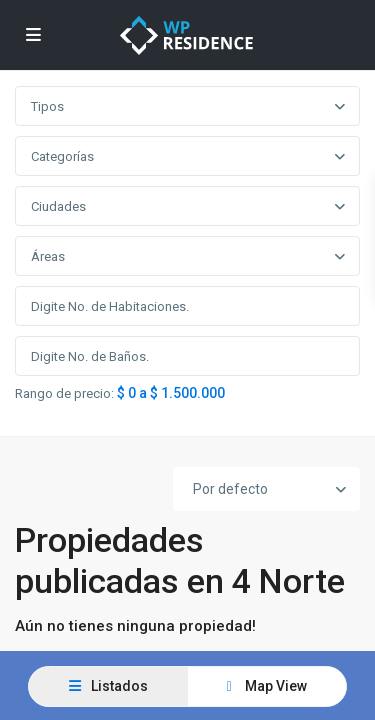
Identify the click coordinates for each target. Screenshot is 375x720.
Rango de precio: (64, 394)
